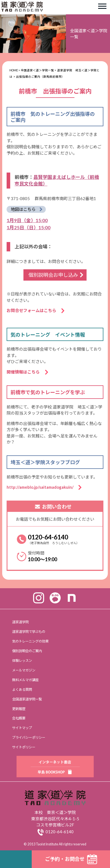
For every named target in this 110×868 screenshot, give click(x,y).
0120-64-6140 (48, 537)
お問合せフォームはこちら (33, 310)
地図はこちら (23, 209)
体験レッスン (22, 661)
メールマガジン (24, 670)
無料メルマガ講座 (25, 680)
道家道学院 (20, 622)
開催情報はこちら (25, 372)
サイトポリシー (24, 747)
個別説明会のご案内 (27, 651)
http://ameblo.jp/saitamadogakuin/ (42, 487)
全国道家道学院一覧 (27, 699)
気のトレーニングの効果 (30, 641)
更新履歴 (19, 709)
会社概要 (19, 718)
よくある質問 (22, 690)
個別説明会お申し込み (53, 275)
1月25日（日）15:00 (29, 228)
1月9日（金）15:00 (27, 220)
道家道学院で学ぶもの (29, 632)
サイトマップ (22, 728)
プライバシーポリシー (29, 737)
